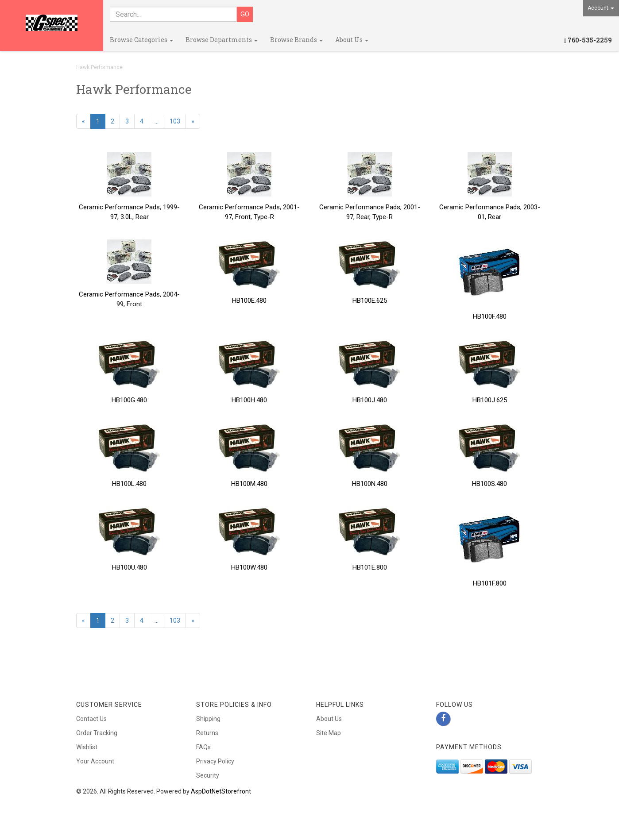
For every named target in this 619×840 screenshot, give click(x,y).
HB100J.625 (490, 400)
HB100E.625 (370, 301)
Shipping (208, 719)
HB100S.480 (489, 484)
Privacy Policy (215, 761)
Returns (207, 733)
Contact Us (91, 719)
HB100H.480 (249, 400)
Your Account (95, 761)
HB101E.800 (370, 567)
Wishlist (87, 747)
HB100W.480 (249, 567)
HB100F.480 (490, 316)
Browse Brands (296, 40)
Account (601, 8)
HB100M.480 (249, 484)
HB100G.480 (129, 400)
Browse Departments (222, 40)
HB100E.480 (249, 301)
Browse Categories (141, 40)
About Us (352, 40)
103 (175, 121)
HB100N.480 (370, 484)
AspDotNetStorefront (221, 791)
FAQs (203, 747)
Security (208, 775)
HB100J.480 (370, 400)
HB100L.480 (129, 484)
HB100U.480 (130, 567)
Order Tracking (97, 733)
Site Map (329, 733)
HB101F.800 (490, 583)
